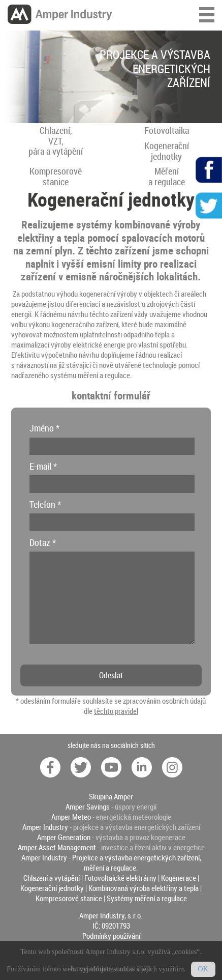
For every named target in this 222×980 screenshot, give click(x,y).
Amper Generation (64, 837)
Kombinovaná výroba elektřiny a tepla (144, 888)
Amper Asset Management (57, 847)
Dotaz (43, 542)
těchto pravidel (116, 711)
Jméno (44, 428)
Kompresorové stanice (69, 898)
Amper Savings (88, 806)
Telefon (45, 504)
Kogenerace (179, 878)
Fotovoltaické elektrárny (120, 878)
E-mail (43, 466)
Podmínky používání (111, 936)
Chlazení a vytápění (52, 878)
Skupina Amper (111, 796)
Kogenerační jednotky (52, 888)
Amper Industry (45, 827)
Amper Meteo (71, 817)
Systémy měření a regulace (147, 898)
